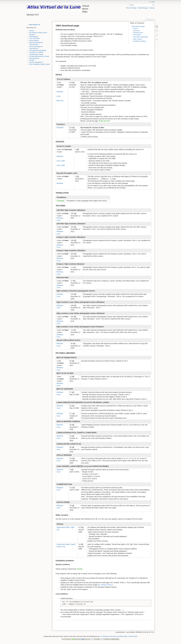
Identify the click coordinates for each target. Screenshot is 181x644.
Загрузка (32, 35)
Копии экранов (34, 41)
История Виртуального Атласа (39, 56)
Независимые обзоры (36, 54)
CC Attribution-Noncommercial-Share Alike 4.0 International (119, 636)
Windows (60, 92)
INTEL (110, 585)
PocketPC (60, 128)
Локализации (34, 37)
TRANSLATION (138, 33)
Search (153, 5)
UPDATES (136, 31)
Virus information (35, 38)
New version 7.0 (35, 25)
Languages (61, 201)
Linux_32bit (61, 161)
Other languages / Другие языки (40, 64)
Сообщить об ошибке (36, 52)
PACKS (135, 28)
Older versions (138, 39)
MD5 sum (60, 101)
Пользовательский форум (38, 50)
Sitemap (152, 8)
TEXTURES (137, 35)
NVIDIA (104, 585)
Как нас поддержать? (36, 62)
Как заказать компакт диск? (38, 33)
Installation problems (140, 41)
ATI (99, 585)
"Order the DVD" (104, 121)
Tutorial (79, 569)
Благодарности (34, 58)
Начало (32, 31)
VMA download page (138, 26)
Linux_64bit (61, 165)
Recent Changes (131, 8)
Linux (58, 96)
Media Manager (143, 8)
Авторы (32, 60)
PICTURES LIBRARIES (141, 37)
